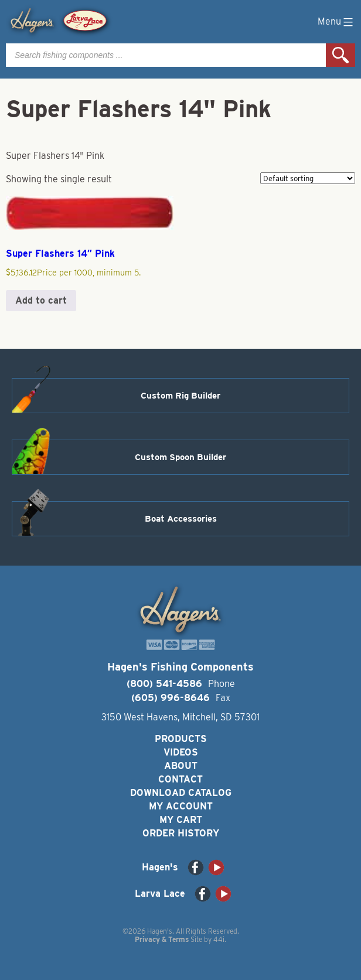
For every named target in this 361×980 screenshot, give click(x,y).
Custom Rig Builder (180, 396)
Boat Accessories (181, 519)
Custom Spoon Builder (180, 457)
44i (219, 939)
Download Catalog (181, 793)
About (181, 766)
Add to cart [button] (41, 300)
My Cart (181, 820)
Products (181, 739)
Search (340, 55)
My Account (181, 806)
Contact (180, 779)
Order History (181, 833)
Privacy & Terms (162, 939)
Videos (181, 752)
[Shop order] (308, 178)
